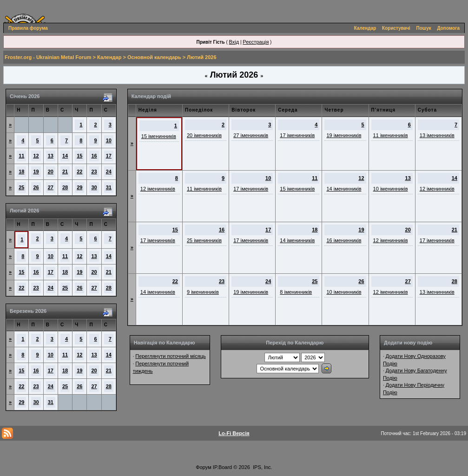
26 (36, 187)
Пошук (424, 28)
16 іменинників (344, 240)
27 (51, 187)
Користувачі (396, 28)
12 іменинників (158, 189)
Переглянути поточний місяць (171, 356)
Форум (203, 467)
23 (94, 172)
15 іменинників (159, 136)
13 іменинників (437, 135)
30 (94, 187)
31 (109, 187)
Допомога (448, 28)
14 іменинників (344, 189)
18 (21, 172)
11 (21, 156)
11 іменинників (391, 135)
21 (65, 172)
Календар (365, 28)
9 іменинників (203, 292)
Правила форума (28, 28)
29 (79, 187)
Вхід (234, 42)
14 (65, 156)
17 (109, 156)
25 (21, 187)
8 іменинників (296, 292)
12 (36, 156)
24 (109, 172)
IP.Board (222, 467)
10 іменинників (391, 189)
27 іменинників (251, 135)
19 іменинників (344, 135)
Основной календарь (154, 57)
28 (65, 187)
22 (79, 172)
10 (109, 140)
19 (36, 172)
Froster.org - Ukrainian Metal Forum (48, 57)
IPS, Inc (262, 467)
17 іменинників (297, 135)
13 (51, 156)
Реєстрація (256, 42)
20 (51, 172)
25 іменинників (204, 240)
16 (94, 156)
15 (79, 156)
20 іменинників (204, 135)
